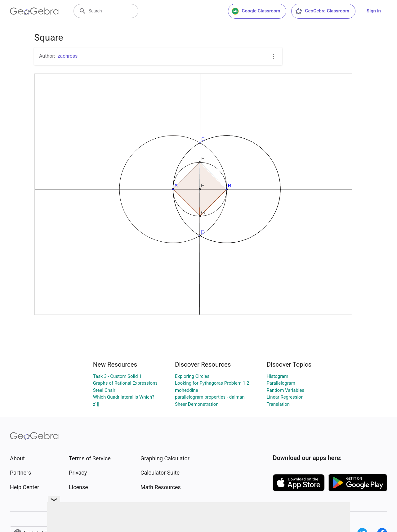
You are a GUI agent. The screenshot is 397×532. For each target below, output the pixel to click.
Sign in (374, 11)
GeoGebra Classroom (322, 11)
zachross (68, 56)
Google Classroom (256, 11)
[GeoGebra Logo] (34, 11)
